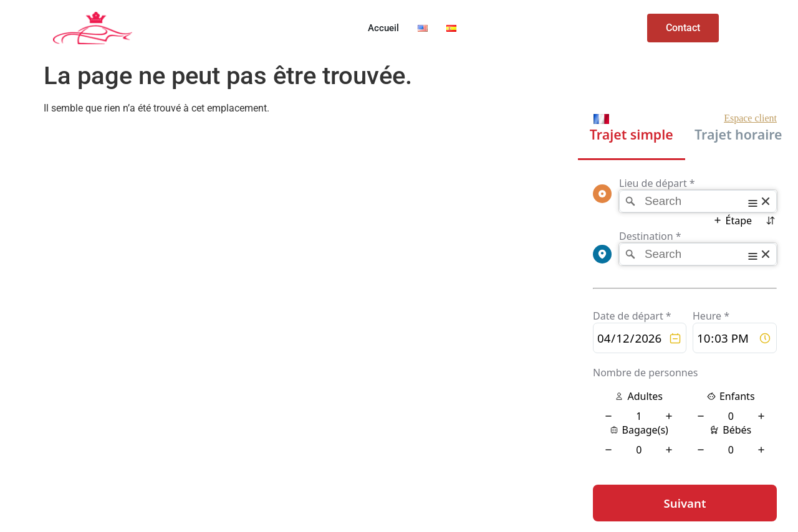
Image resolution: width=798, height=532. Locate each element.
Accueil (383, 28)
